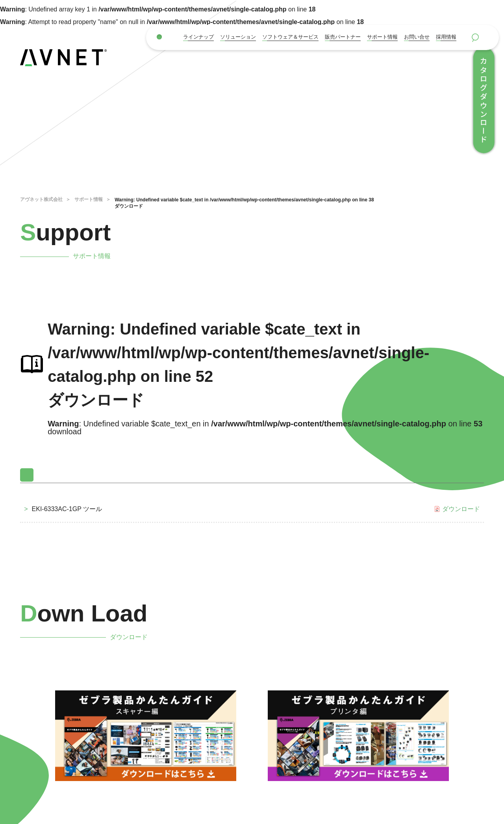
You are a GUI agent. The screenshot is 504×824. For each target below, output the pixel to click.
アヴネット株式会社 (41, 199)
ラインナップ (198, 37)
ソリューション (238, 37)
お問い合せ (417, 37)
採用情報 (446, 37)
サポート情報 (382, 37)
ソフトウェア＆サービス (290, 37)
